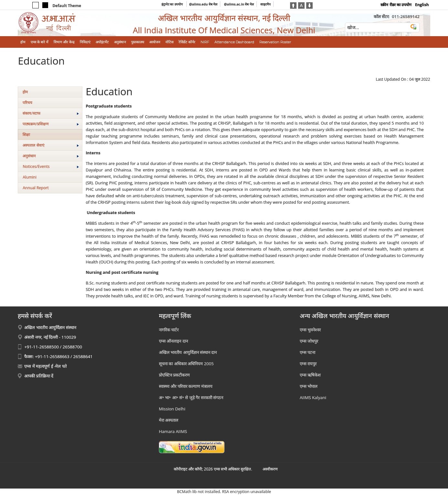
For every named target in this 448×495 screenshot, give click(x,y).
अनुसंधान (51, 156)
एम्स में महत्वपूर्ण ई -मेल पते (45, 366)
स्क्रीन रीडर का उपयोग (396, 5)
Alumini (30, 177)
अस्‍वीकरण (270, 469)
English (422, 5)
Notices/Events (51, 166)
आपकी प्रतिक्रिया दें (39, 376)
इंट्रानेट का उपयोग (173, 4)
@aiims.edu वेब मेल (203, 4)
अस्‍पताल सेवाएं (51, 145)
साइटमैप (266, 4)
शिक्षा (26, 134)
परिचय (27, 103)
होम (25, 92)
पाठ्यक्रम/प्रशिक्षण (51, 124)
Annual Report (36, 188)
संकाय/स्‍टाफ (51, 113)
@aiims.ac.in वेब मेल (239, 4)
